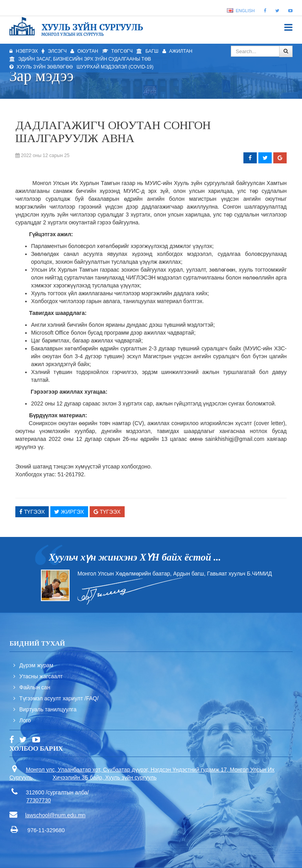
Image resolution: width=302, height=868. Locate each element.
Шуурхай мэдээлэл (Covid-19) (115, 67)
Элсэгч (54, 51)
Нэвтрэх (24, 51)
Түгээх (32, 512)
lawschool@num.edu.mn (55, 815)
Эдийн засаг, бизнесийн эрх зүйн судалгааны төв (80, 59)
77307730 (39, 800)
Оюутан (84, 51)
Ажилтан (178, 51)
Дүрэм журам (36, 665)
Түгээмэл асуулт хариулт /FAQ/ (59, 698)
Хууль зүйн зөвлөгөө (41, 67)
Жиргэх (69, 512)
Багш (147, 51)
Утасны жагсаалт (41, 676)
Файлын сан (35, 687)
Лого (25, 720)
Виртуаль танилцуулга (48, 709)
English (241, 11)
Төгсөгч (118, 51)
